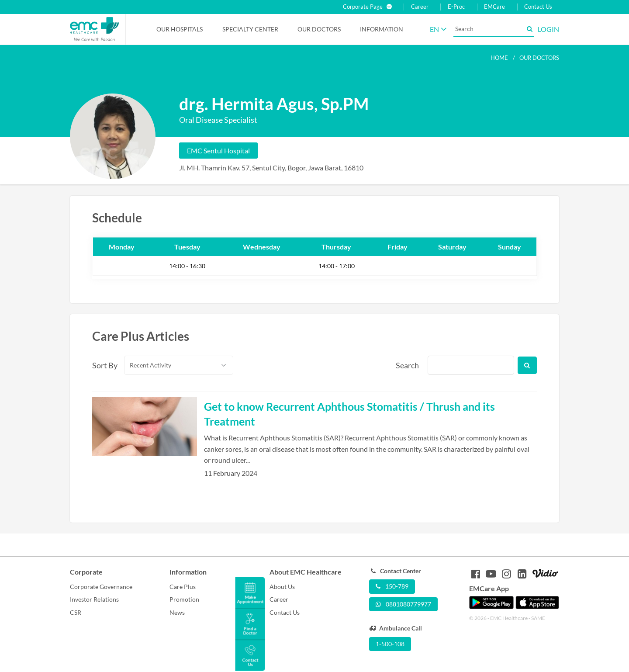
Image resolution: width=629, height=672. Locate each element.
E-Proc (456, 7)
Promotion (184, 599)
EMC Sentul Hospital (218, 151)
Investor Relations (94, 599)
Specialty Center (250, 29)
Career (420, 7)
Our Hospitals (180, 29)
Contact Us (538, 7)
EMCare (494, 7)
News (177, 612)
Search (407, 365)
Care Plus (183, 587)
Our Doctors (319, 29)
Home (499, 58)
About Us (282, 587)
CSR (76, 612)
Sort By (103, 365)
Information (382, 29)
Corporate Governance (101, 587)
